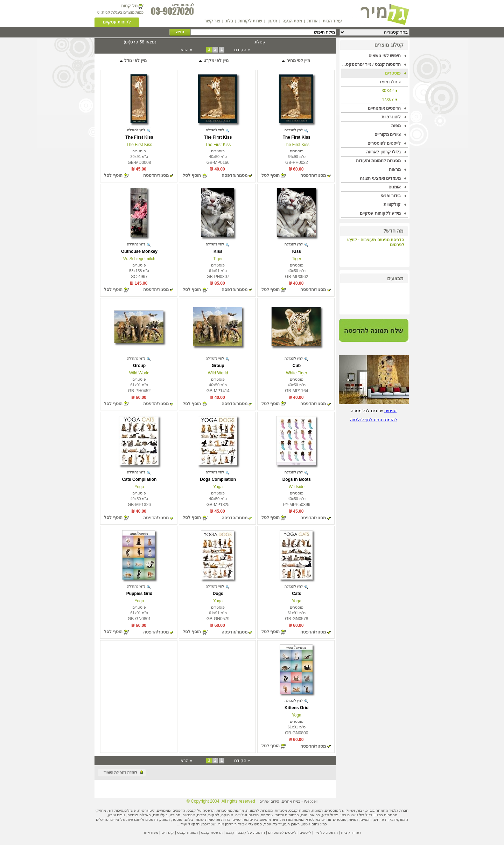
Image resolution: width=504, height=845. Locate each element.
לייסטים (305, 832)
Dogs (218, 594)
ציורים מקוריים (388, 134)
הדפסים (152, 819)
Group (218, 366)
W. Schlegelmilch (139, 259)
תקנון (272, 21)
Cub (297, 366)
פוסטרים (393, 73)
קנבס (230, 832)
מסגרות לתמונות (259, 810)
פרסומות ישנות (287, 815)
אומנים (395, 187)
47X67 (388, 99)
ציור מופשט (269, 819)
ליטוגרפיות (391, 117)
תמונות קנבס (187, 832)
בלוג (229, 21)
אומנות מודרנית (292, 819)
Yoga (218, 487)
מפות (396, 126)
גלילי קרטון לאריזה (383, 152)
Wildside (297, 487)
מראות (395, 169)
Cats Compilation (139, 479)
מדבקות (391, 819)
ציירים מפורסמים (246, 819)
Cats (296, 594)
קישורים (168, 832)
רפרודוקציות (351, 832)
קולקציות (392, 205)
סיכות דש (116, 810)
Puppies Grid (139, 594)
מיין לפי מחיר (296, 61)
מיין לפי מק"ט (213, 61)
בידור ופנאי (391, 196)
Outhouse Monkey (139, 251)
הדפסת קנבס (212, 832)
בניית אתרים (291, 801)
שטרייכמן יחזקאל (202, 824)
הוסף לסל (271, 175)
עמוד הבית (332, 21)
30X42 (388, 91)
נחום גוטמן (310, 824)
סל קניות (129, 6)
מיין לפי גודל (133, 61)
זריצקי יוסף (273, 824)
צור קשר (212, 21)
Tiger (297, 259)
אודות (312, 21)
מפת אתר (150, 832)
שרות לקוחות (250, 21)
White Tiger (297, 373)
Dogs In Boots (297, 479)
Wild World (218, 373)
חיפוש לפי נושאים (385, 56)
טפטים (390, 411)
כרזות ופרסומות (218, 819)
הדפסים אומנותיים (384, 108)
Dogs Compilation (218, 479)
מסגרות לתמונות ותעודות (378, 161)
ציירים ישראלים (108, 819)
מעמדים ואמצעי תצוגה (380, 178)
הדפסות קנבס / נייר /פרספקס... (372, 64)
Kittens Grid (297, 708)
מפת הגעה (292, 21)
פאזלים (130, 810)
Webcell (311, 801)
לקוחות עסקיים (117, 22)
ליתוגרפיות (135, 819)
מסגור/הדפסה (313, 175)
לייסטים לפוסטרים (384, 143)
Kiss (297, 251)
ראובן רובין (291, 824)
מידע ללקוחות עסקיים (380, 213)
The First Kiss (297, 137)
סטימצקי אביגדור (248, 824)
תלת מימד (388, 82)
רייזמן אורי (226, 824)
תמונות (317, 810)
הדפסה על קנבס (201, 810)
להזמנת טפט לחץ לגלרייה (374, 420)
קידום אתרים (269, 801)
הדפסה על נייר (326, 832)
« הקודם (242, 50)
